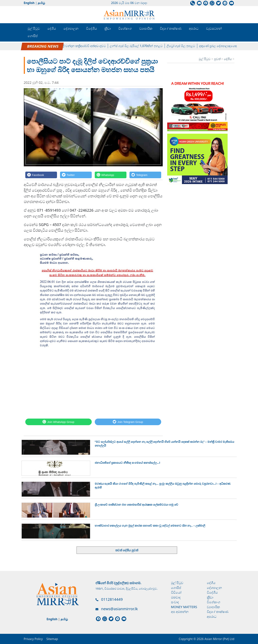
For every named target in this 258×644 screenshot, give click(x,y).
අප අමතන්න (180, 612)
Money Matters (184, 607)
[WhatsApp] (111, 175)
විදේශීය (91, 28)
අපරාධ (194, 28)
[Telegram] (145, 175)
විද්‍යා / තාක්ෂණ (171, 28)
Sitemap (52, 639)
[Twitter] (76, 175)
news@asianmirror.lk (119, 609)
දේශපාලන (71, 28)
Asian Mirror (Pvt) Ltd (219, 639)
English (29, 3)
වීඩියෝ (176, 592)
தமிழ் (41, 3)
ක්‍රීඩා (108, 28)
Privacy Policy (33, 639)
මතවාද (176, 597)
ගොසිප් (33, 36)
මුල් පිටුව (34, 28)
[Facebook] (41, 175)
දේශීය (52, 28)
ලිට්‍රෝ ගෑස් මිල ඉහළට (183, 46)
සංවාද (175, 602)
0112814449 (112, 599)
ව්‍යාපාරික (146, 28)
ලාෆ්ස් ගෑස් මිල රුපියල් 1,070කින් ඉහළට (139, 46)
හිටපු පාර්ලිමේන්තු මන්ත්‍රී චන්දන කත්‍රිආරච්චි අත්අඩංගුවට (72, 46)
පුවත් (218, 59)
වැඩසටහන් (214, 28)
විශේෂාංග (125, 28)
